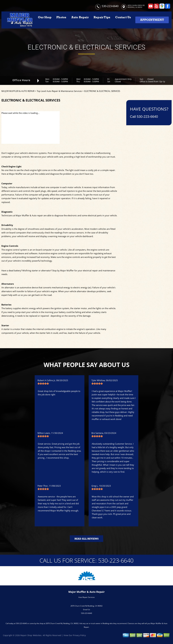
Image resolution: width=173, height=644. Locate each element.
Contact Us (123, 17)
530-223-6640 (110, 6)
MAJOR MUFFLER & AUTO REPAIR (18, 91)
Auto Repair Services (87, 597)
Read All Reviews (86, 539)
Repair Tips (102, 17)
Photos (61, 17)
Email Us (87, 610)
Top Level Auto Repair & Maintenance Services (59, 91)
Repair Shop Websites (31, 635)
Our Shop (45, 17)
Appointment (152, 20)
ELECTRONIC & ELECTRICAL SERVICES (102, 91)
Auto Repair (80, 17)
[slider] (43, 384)
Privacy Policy (79, 635)
